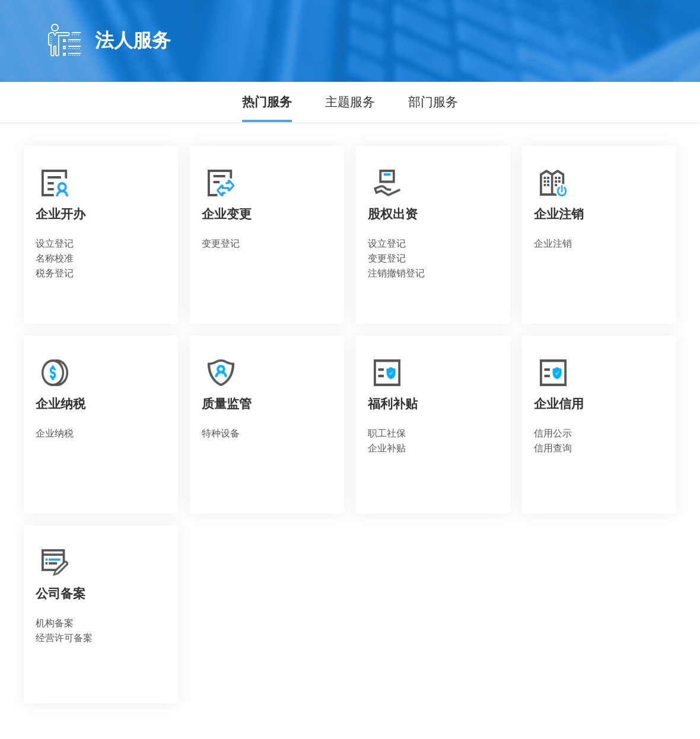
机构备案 (55, 623)
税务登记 (55, 273)
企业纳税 (55, 433)
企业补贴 (387, 448)
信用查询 (553, 448)
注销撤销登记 (396, 273)
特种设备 (221, 433)
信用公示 (553, 433)
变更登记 (221, 243)
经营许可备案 (64, 638)
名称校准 (55, 258)
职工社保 (387, 433)
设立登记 (55, 243)
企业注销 (553, 243)
